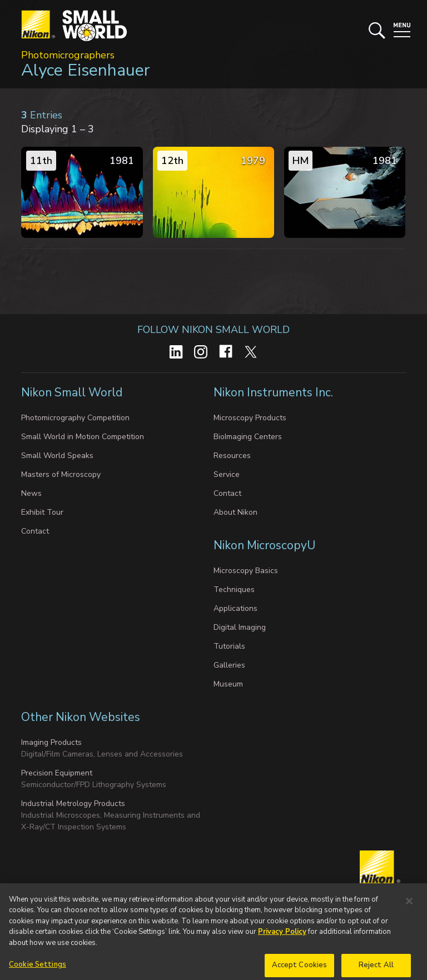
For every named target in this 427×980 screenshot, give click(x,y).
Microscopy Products (250, 418)
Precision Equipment (57, 773)
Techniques (234, 590)
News (31, 493)
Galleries (229, 665)
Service (227, 474)
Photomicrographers (68, 55)
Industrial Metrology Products (73, 804)
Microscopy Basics (246, 571)
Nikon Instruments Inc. (275, 392)
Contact (35, 531)
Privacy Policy (282, 942)
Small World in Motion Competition (83, 437)
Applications (235, 608)
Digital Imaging (240, 627)
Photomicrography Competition (75, 418)
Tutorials (229, 646)
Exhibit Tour (42, 512)
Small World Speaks (57, 456)
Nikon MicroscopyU (264, 545)
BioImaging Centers (248, 437)
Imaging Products (51, 742)
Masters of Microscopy (61, 474)
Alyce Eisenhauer (86, 70)
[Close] (409, 911)
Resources (232, 456)
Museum (228, 684)
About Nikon (235, 512)
